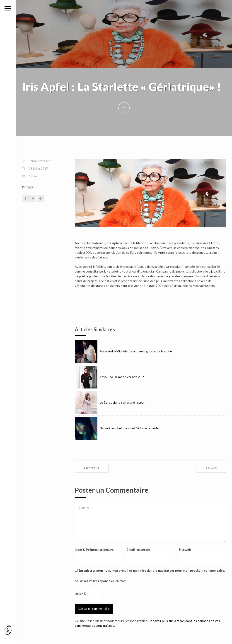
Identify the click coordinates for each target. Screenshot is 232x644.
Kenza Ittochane (39, 161)
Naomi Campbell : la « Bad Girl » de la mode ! (118, 428)
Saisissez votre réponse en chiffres (101, 581)
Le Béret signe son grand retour (110, 402)
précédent (92, 468)
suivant (211, 468)
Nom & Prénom (94, 549)
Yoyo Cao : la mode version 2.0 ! (109, 377)
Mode (33, 176)
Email (139, 549)
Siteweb (185, 549)
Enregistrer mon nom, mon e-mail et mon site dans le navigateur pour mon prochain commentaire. (152, 570)
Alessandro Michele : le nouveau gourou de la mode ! (124, 351)
